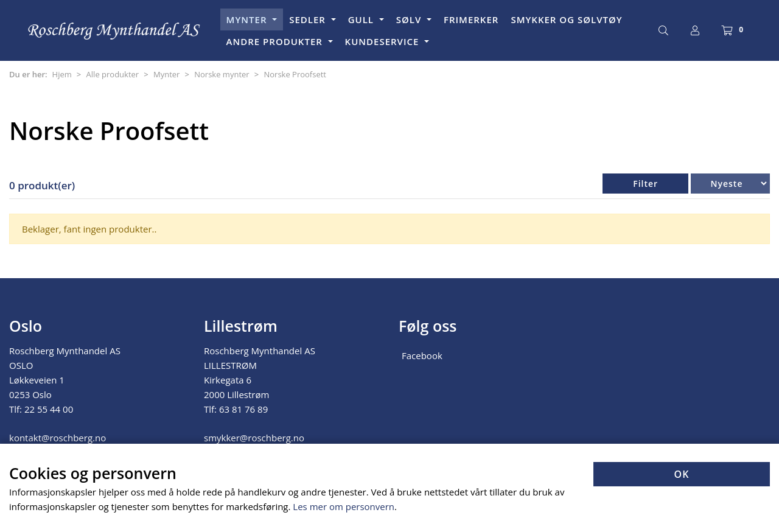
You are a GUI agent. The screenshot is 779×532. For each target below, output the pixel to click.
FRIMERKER (471, 19)
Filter (645, 184)
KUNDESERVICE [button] (384, 41)
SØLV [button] (410, 19)
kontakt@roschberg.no (58, 438)
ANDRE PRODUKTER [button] (276, 41)
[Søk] (663, 30)
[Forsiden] (115, 31)
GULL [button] (362, 19)
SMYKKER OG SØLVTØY (566, 19)
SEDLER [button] (309, 19)
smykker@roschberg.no (254, 438)
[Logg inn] (695, 30)
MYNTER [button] (248, 19)
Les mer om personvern (344, 506)
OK (682, 474)
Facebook (422, 355)
